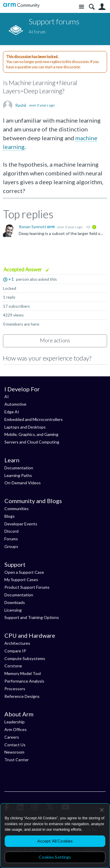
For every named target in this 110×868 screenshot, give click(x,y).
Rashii (21, 105)
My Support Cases (21, 579)
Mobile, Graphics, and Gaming (31, 434)
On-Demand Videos (23, 483)
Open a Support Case (24, 572)
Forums (11, 539)
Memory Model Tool (23, 673)
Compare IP (15, 651)
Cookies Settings (55, 857)
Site (81, 7)
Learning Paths (18, 475)
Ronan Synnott (33, 227)
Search (92, 7)
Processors (15, 689)
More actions (55, 340)
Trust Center (17, 760)
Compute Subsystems (25, 658)
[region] (55, 836)
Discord (11, 531)
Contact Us (15, 745)
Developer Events (21, 524)
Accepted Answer (23, 269)
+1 (11, 279)
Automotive (15, 404)
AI (7, 396)
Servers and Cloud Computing (32, 442)
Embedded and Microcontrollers (34, 419)
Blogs (10, 516)
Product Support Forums (27, 587)
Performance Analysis (24, 681)
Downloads (15, 602)
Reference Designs (22, 696)
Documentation (19, 468)
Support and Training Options (32, 617)
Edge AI (12, 412)
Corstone (13, 666)
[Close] (102, 810)
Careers (12, 737)
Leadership (15, 722)
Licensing (13, 610)
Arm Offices (16, 729)
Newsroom (14, 752)
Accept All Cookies (55, 841)
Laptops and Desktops (25, 427)
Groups (11, 546)
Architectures (17, 643)
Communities (17, 509)
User (102, 7)
